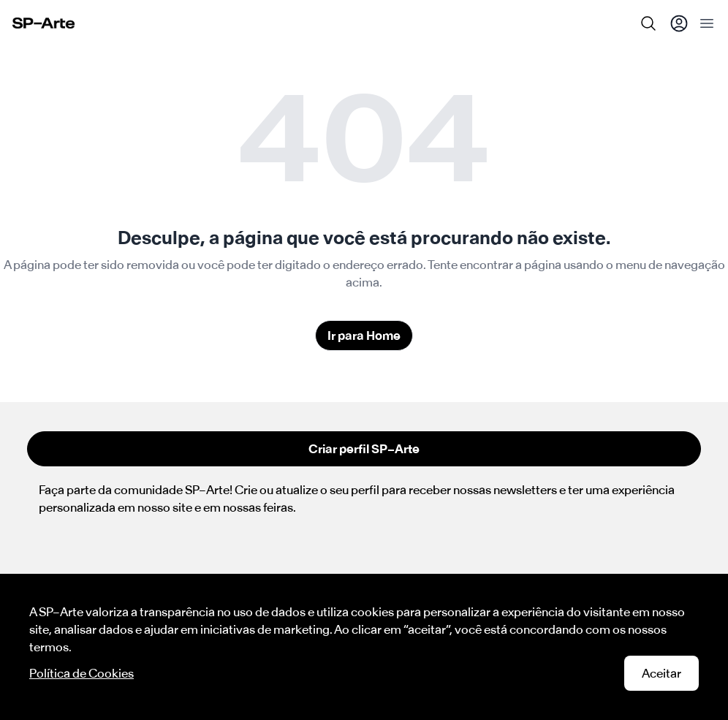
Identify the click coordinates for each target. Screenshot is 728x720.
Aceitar (661, 673)
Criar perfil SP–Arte (364, 449)
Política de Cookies (81, 673)
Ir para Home (364, 336)
